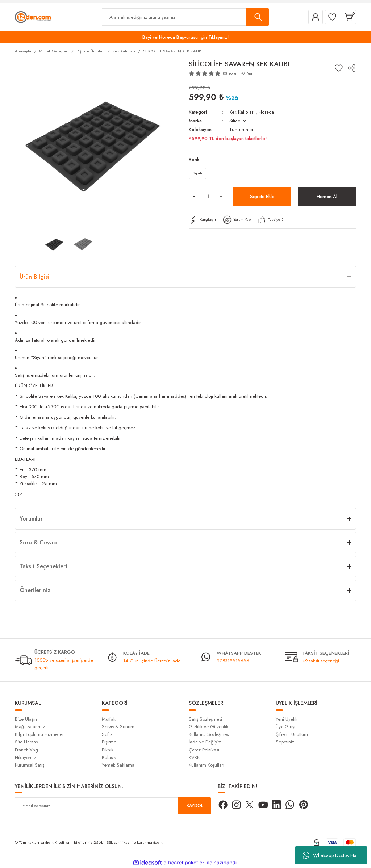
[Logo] (33, 17)
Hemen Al (327, 198)
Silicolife (238, 121)
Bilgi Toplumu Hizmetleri (40, 734)
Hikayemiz (25, 757)
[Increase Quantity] (221, 198)
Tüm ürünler (242, 129)
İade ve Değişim (205, 742)
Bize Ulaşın (26, 719)
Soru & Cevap (38, 542)
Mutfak (109, 719)
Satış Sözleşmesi (205, 719)
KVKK (194, 757)
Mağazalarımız (30, 727)
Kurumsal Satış (30, 765)
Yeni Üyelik (287, 719)
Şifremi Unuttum (292, 734)
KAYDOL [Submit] (195, 806)
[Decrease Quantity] (194, 198)
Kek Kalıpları (242, 112)
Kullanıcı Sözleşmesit (210, 734)
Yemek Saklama (118, 765)
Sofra (107, 734)
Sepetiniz (285, 742)
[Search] (185, 17)
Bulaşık (109, 757)
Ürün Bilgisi (34, 277)
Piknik (108, 750)
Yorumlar (31, 519)
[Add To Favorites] (339, 68)
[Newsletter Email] (113, 806)
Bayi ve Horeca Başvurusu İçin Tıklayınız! (186, 37)
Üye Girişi (285, 727)
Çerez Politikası (204, 750)
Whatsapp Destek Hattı (331, 855)
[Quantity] (208, 198)
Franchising (26, 750)
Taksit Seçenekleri (43, 566)
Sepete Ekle (262, 198)
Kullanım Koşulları (207, 765)
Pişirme (109, 742)
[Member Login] (316, 17)
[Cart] (349, 17)
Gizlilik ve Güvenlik (209, 727)
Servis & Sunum (118, 727)
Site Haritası (27, 742)
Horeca (266, 112)
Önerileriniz (35, 590)
